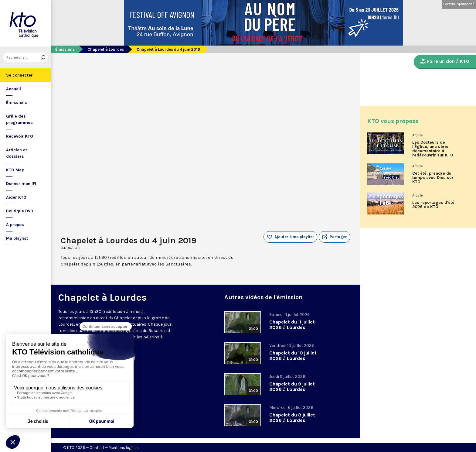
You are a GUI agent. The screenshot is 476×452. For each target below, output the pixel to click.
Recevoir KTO (20, 136)
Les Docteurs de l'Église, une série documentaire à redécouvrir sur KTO (433, 149)
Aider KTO (16, 197)
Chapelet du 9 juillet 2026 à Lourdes (292, 387)
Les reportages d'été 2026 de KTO (433, 205)
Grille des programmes (19, 119)
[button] (335, 237)
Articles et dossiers (17, 153)
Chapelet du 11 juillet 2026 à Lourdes (292, 325)
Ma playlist (17, 238)
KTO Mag (15, 170)
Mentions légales (124, 448)
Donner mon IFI (21, 184)
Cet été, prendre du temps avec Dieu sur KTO (433, 178)
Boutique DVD (20, 211)
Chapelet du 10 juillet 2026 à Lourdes (293, 356)
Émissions (17, 103)
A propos (15, 225)
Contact (97, 448)
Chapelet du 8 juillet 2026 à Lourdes (292, 418)
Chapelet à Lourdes (106, 49)
